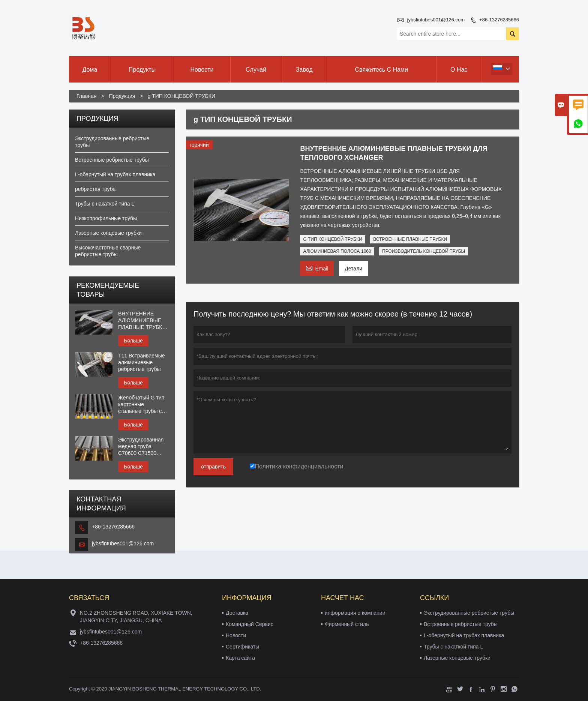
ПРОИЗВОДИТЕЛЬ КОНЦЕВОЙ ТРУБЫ (424, 251)
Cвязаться (89, 598)
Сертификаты (242, 647)
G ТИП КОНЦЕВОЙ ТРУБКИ (332, 239)
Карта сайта (240, 658)
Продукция (122, 96)
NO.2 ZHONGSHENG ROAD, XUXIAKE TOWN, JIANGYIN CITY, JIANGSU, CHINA (136, 617)
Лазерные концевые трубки (108, 233)
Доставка (237, 613)
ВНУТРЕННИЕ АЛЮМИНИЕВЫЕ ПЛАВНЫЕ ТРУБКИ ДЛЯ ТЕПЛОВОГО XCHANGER (142, 320)
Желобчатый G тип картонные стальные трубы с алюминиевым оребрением (141, 405)
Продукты (142, 70)
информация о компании (355, 613)
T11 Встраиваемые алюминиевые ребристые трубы (141, 362)
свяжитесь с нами (382, 70)
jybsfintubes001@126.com (436, 20)
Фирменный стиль (347, 624)
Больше (133, 341)
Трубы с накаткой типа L (105, 204)
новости (202, 70)
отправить (213, 467)
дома (90, 70)
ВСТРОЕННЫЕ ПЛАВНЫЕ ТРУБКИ (410, 239)
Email (317, 268)
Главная (86, 96)
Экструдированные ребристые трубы (469, 613)
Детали (353, 269)
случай (256, 70)
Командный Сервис (250, 624)
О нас (459, 70)
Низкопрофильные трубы (106, 218)
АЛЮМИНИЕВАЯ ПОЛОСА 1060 (337, 251)
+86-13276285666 (499, 20)
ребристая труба (95, 189)
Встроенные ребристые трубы (112, 160)
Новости (236, 635)
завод (304, 70)
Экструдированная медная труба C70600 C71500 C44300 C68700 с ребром (141, 447)
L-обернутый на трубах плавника (115, 174)
